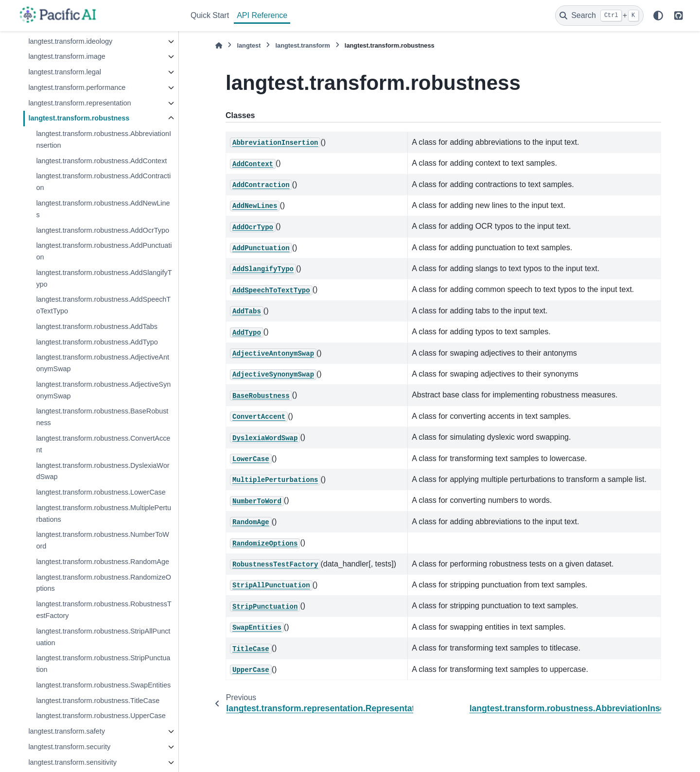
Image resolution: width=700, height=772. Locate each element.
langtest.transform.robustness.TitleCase (98, 701)
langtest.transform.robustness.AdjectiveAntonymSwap (103, 363)
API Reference (262, 15)
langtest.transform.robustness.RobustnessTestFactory (104, 610)
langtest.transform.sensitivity (72, 762)
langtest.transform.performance (77, 87)
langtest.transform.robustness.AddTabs (97, 326)
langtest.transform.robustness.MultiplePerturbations (104, 514)
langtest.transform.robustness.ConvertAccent (103, 444)
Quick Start (210, 15)
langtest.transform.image (67, 56)
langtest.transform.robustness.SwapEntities (103, 685)
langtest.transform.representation (79, 103)
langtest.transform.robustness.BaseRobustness (102, 417)
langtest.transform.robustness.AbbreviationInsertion (104, 139)
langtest (249, 45)
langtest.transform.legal (65, 72)
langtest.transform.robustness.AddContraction (103, 182)
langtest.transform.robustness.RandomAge (103, 562)
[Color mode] (658, 16)
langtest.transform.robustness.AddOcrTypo (103, 230)
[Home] (219, 45)
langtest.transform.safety (67, 731)
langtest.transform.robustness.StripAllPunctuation (103, 637)
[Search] (599, 16)
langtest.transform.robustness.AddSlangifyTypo (104, 278)
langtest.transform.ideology (70, 41)
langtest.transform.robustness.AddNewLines (103, 209)
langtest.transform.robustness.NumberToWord (103, 540)
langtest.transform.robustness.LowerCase (101, 492)
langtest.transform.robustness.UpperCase (101, 716)
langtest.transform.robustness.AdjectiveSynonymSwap (103, 390)
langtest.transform (302, 45)
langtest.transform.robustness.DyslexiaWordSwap (103, 471)
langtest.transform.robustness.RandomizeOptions (104, 583)
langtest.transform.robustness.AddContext (101, 161)
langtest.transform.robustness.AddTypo (97, 342)
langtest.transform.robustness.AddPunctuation (104, 251)
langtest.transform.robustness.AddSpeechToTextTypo (103, 305)
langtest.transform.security (69, 747)
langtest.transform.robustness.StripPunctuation (103, 664)
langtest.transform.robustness (79, 118)
